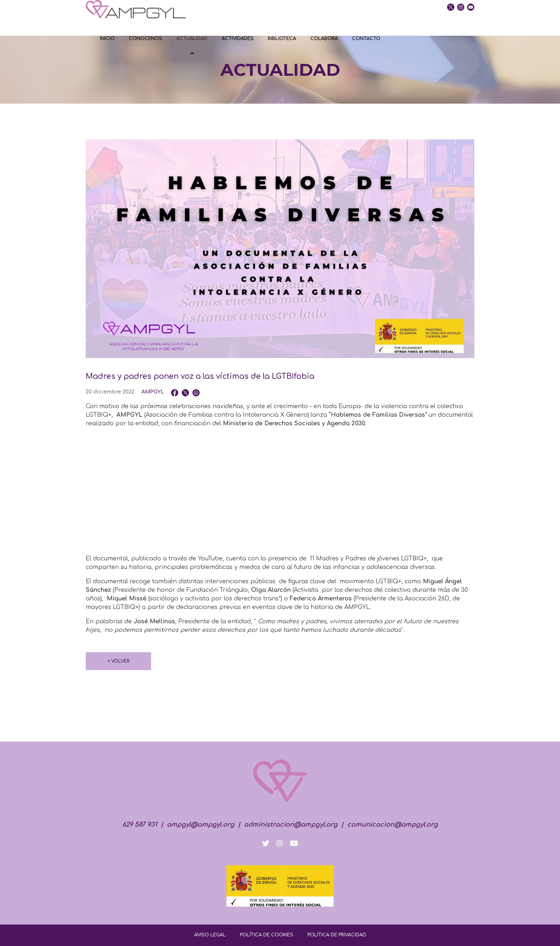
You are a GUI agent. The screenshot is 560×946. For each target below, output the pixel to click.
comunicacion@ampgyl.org (392, 824)
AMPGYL (153, 392)
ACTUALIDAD (192, 39)
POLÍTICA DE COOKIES (267, 935)
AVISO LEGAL (210, 935)
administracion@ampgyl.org (291, 824)
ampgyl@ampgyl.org (201, 824)
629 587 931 (140, 824)
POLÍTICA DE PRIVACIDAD (337, 935)
